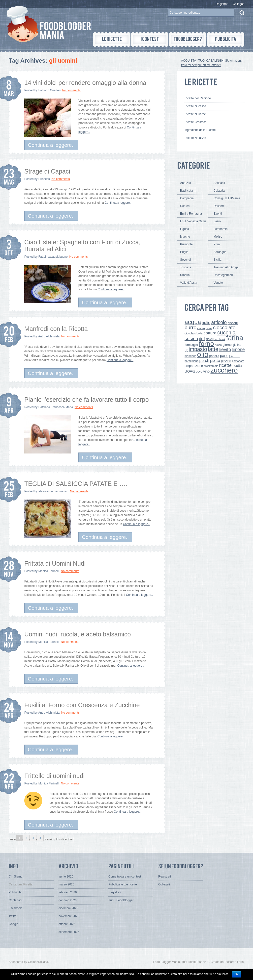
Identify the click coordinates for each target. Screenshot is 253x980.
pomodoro (238, 361)
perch (204, 360)
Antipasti (219, 183)
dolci (209, 339)
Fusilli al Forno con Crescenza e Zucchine (82, 705)
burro (190, 327)
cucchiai (227, 333)
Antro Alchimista (49, 336)
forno (206, 344)
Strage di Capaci (47, 171)
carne (209, 328)
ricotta (237, 366)
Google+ (14, 924)
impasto (198, 349)
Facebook (219, 339)
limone (238, 350)
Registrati (222, 4)
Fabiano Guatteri (49, 90)
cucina (191, 339)
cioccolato (224, 327)
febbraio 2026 (68, 892)
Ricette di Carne (195, 114)
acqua (193, 322)
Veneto (218, 283)
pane (224, 356)
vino (206, 371)
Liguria (185, 229)
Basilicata (186, 191)
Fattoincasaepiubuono (53, 257)
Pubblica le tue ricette (123, 884)
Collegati (238, 4)
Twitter (13, 916)
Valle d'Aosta (189, 283)
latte (213, 349)
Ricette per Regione (198, 98)
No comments (71, 90)
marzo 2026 (66, 884)
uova (190, 371)
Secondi (185, 260)
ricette (225, 365)
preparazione (194, 366)
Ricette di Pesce (195, 106)
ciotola (189, 333)
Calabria (219, 191)
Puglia (184, 252)
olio (203, 354)
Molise (218, 237)
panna (234, 356)
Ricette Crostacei (196, 122)
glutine (237, 345)
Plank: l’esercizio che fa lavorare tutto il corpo (87, 400)
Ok (237, 974)
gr (186, 350)
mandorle (190, 356)
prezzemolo (211, 366)
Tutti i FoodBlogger (121, 900)
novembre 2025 (69, 916)
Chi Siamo (16, 877)
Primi (217, 244)
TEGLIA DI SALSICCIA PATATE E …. (76, 484)
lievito (225, 349)
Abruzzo (186, 183)
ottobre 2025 (67, 924)
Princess (44, 179)
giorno (227, 345)
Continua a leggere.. (51, 145)
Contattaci (15, 900)
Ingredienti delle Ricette (200, 130)
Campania (187, 198)
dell (202, 339)
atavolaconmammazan (53, 491)
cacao (201, 328)
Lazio (217, 221)
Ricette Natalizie (195, 138)
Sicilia (217, 260)
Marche (185, 237)
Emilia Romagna (191, 214)
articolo (219, 322)
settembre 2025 (69, 932)
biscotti (233, 323)
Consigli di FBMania (227, 198)
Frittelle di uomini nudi (54, 776)
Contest (185, 206)
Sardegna (220, 252)
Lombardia (221, 229)
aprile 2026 (66, 877)
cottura (210, 333)
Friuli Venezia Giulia (193, 221)
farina (235, 338)
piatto (215, 360)
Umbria (185, 275)
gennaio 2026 (68, 900)
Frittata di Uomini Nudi (55, 563)
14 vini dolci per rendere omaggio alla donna (85, 83)
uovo (199, 372)
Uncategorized (223, 275)
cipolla (199, 333)
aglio (206, 323)
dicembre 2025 (68, 908)
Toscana (186, 267)
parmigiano (191, 361)
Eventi (218, 214)
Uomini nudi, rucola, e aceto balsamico (78, 634)
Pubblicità (15, 892)
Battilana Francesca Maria (56, 407)
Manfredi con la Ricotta (56, 329)
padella (214, 356)
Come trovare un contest (125, 877)
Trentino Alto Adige (226, 267)
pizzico (226, 361)
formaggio (191, 345)
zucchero (224, 370)
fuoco (218, 345)
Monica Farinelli (49, 571)
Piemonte (186, 244)
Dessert (219, 206)
